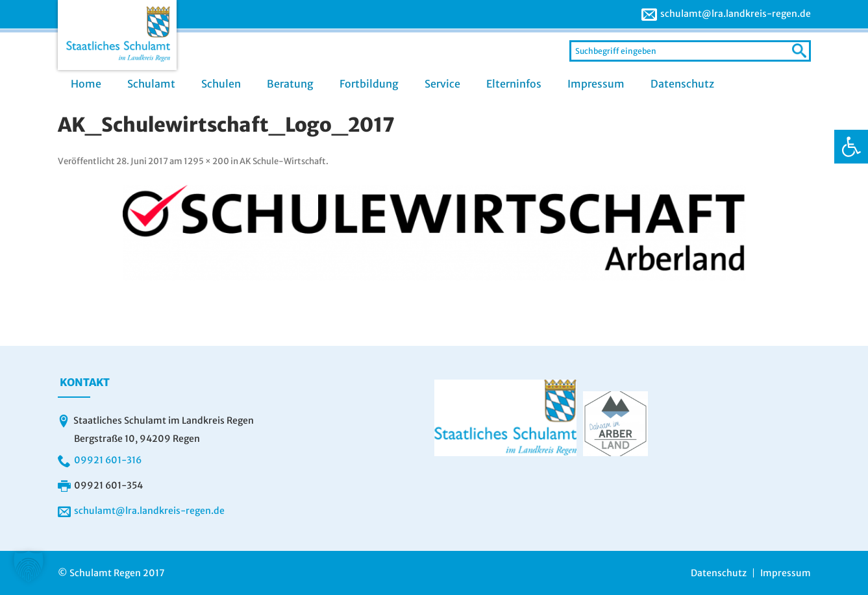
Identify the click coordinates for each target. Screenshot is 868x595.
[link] (851, 147)
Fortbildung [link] (369, 84)
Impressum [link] (596, 84)
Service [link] (442, 84)
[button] (29, 566)
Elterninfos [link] (514, 84)
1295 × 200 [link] (206, 161)
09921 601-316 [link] (108, 460)
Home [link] (86, 84)
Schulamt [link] (151, 84)
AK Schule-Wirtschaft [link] (283, 161)
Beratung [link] (290, 84)
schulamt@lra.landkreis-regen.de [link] (736, 14)
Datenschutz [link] (682, 84)
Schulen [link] (221, 84)
